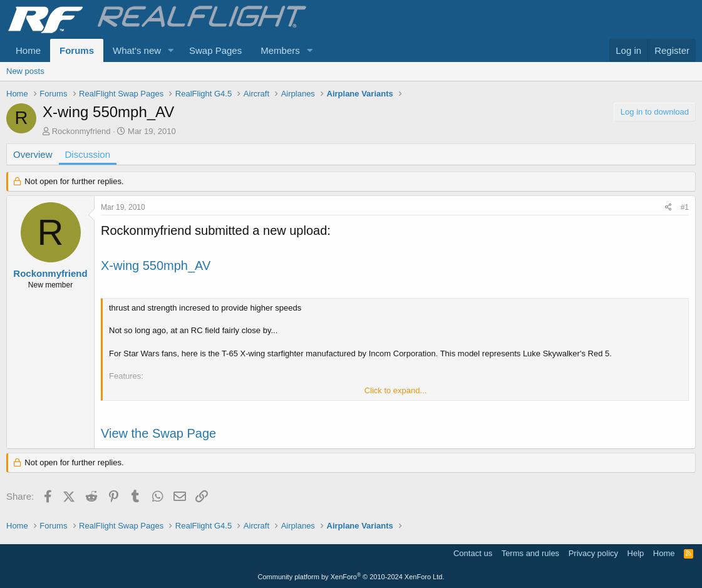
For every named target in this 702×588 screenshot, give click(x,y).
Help (636, 553)
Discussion (88, 154)
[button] (171, 50)
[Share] (668, 208)
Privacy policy (593, 553)
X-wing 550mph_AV (156, 266)
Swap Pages (215, 50)
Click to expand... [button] (396, 390)
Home (28, 50)
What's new (137, 50)
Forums (77, 50)
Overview (33, 154)
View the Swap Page (158, 433)
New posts (25, 71)
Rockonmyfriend (81, 131)
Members (280, 50)
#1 (685, 207)
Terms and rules (530, 553)
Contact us (473, 553)
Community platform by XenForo (351, 577)
